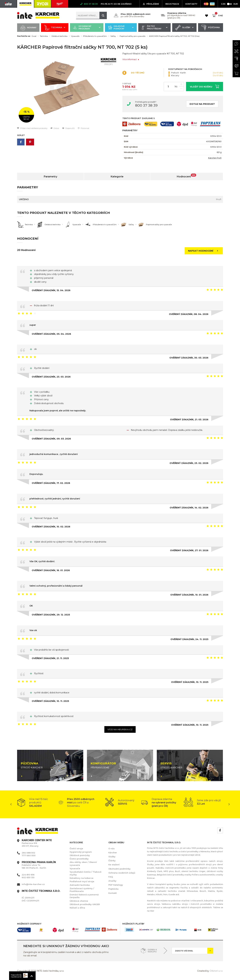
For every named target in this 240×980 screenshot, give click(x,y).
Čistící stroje (76, 848)
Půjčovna (210, 28)
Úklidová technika (59, 36)
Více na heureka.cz (120, 729)
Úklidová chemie (79, 901)
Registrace (172, 4)
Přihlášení (151, 4)
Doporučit (68, 128)
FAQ (111, 877)
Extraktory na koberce (82, 878)
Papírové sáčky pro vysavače (132, 36)
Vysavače (75, 36)
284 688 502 (28, 853)
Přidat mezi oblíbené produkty (32, 128)
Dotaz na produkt (202, 104)
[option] (67, 89)
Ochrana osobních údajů (122, 873)
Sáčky (113, 36)
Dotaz (55, 128)
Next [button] (229, 804)
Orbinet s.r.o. (216, 971)
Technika (55, 28)
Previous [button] (11, 804)
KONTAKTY (191, 4)
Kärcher (113, 853)
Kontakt (113, 893)
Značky (112, 881)
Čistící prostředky (154, 28)
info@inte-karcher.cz (33, 884)
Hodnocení (187, 176)
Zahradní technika (80, 885)
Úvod (34, 36)
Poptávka (113, 889)
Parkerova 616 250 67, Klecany (37, 843)
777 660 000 (29, 855)
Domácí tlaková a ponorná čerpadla (84, 896)
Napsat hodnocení (204, 251)
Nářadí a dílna (77, 908)
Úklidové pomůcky (121, 28)
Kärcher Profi (215, 158)
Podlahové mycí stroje (82, 881)
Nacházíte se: (24, 36)
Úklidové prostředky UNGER (85, 904)
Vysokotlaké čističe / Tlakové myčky (86, 873)
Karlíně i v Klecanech (192, 901)
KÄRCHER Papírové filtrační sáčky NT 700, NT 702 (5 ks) (174, 36)
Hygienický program (87, 28)
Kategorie (117, 177)
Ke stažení (114, 865)
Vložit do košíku (204, 86)
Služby (184, 28)
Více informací (131, 59)
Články (112, 861)
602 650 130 (28, 877)
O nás (112, 848)
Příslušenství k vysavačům (95, 36)
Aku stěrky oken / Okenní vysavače (83, 863)
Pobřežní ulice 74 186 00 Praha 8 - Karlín (39, 865)
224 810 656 (28, 875)
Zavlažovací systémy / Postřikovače (82, 890)
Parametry (50, 177)
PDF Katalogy (116, 885)
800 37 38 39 (146, 105)
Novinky (28, 28)
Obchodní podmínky (119, 869)
